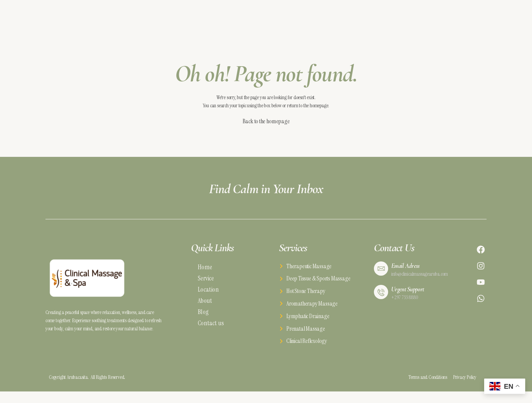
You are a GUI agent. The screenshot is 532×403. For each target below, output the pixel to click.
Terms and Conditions (422, 381)
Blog (203, 315)
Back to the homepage (266, 125)
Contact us (211, 326)
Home (205, 270)
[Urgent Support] (381, 297)
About (205, 304)
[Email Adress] (381, 272)
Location (208, 292)
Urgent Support (409, 294)
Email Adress (406, 269)
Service (206, 281)
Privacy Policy (462, 381)
